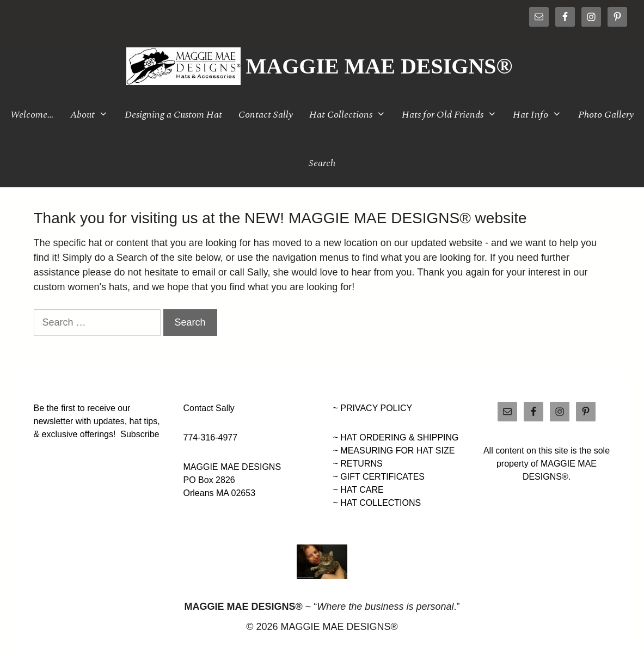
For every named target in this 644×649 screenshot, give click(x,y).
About (93, 115)
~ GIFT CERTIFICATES (379, 477)
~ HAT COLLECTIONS (377, 503)
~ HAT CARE (358, 490)
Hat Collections (351, 115)
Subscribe (140, 434)
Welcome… (32, 115)
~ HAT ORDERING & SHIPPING (396, 437)
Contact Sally (266, 115)
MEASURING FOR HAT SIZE (397, 451)
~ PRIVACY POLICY (373, 408)
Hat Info (541, 115)
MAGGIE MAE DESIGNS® (379, 66)
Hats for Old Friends (453, 115)
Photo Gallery (606, 115)
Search (322, 163)
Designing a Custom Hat (173, 115)
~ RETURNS (358, 464)
